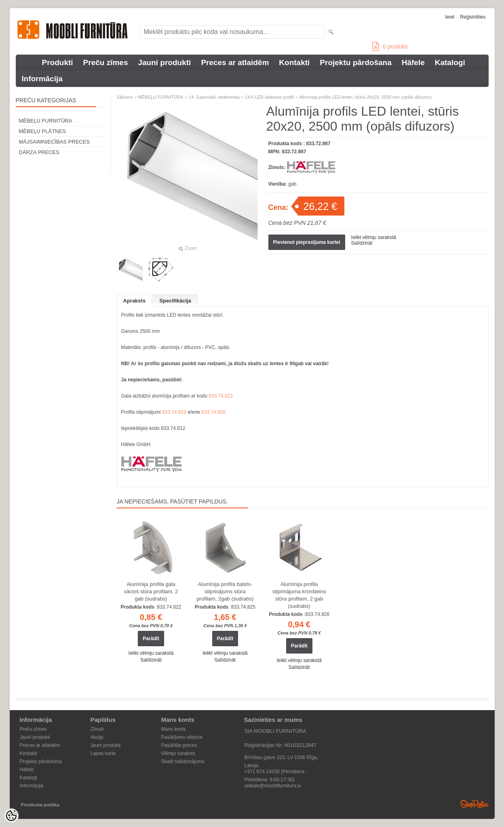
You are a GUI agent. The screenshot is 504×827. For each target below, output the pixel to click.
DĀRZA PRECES (39, 152)
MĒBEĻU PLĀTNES (42, 131)
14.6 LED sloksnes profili (269, 97)
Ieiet (450, 17)
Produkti (58, 62)
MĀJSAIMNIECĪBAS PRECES (55, 142)
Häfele (413, 62)
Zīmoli (97, 729)
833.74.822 (221, 396)
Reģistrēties (473, 17)
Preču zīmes (106, 62)
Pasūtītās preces (179, 745)
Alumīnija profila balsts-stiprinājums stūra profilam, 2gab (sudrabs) (225, 591)
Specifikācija (175, 301)
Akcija (97, 737)
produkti (390, 47)
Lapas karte (103, 753)
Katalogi (450, 62)
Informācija (42, 79)
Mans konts (174, 729)
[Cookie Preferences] (11, 816)
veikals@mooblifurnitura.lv (273, 786)
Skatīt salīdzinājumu (183, 761)
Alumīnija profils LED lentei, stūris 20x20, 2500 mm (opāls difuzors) (365, 97)
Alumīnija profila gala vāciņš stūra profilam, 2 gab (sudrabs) (151, 591)
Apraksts (135, 301)
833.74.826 (213, 412)
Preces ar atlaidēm (235, 62)
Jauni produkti (164, 62)
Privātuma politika (40, 805)
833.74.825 (174, 412)
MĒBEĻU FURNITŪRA (46, 121)
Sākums (125, 97)
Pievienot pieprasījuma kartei (307, 242)
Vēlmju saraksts (178, 753)
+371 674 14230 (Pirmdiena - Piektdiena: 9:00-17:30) (276, 772)
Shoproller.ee (474, 804)
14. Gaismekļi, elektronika (214, 97)
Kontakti (294, 62)
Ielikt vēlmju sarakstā (374, 237)
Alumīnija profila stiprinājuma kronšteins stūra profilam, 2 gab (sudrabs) (299, 595)
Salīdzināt (362, 243)
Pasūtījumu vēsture (182, 737)
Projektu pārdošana (355, 62)
